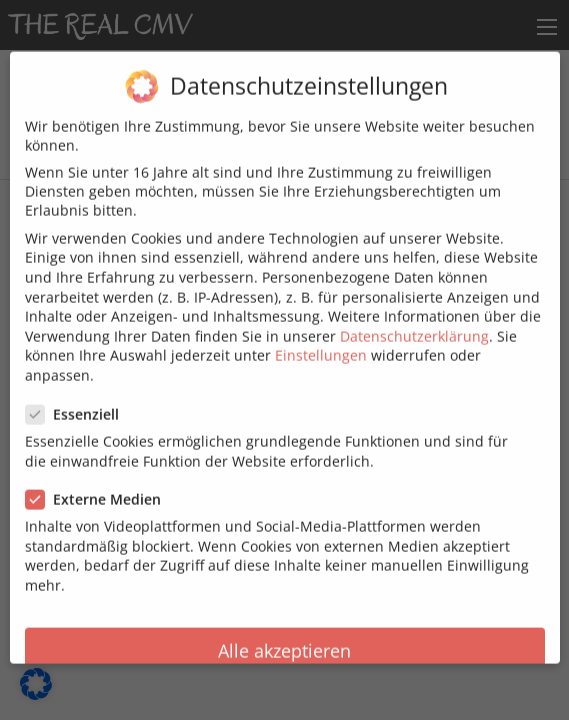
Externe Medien (99, 480)
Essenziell (78, 395)
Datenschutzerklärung (414, 317)
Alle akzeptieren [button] (284, 632)
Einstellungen (321, 337)
